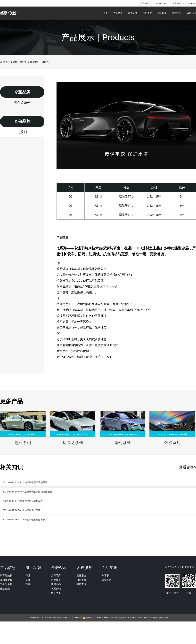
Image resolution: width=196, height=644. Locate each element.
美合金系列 (22, 102)
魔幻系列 (122, 428)
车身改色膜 (6, 584)
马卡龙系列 (73, 428)
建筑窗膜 (5, 589)
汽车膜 (106, 575)
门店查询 (81, 580)
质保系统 (81, 575)
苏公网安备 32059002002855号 (97, 618)
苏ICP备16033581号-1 (73, 618)
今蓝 (28, 575)
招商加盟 (177, 13)
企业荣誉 (56, 580)
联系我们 (56, 589)
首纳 (28, 584)
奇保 (28, 580)
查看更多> (187, 467)
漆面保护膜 (16, 62)
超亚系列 (23, 428)
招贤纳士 (56, 593)
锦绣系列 (172, 428)
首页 (106, 13)
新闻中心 (56, 584)
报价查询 (81, 584)
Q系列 (22, 132)
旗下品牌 (133, 13)
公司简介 (56, 575)
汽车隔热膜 (6, 575)
